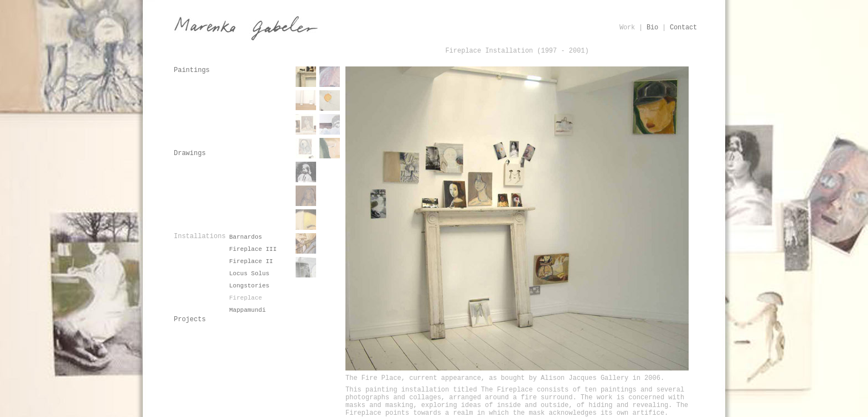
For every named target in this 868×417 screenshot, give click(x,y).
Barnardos (246, 237)
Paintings (192, 70)
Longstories (249, 286)
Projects (190, 320)
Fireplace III (253, 249)
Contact (683, 28)
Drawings (190, 153)
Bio (652, 28)
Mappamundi (247, 310)
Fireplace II (251, 261)
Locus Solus (249, 274)
